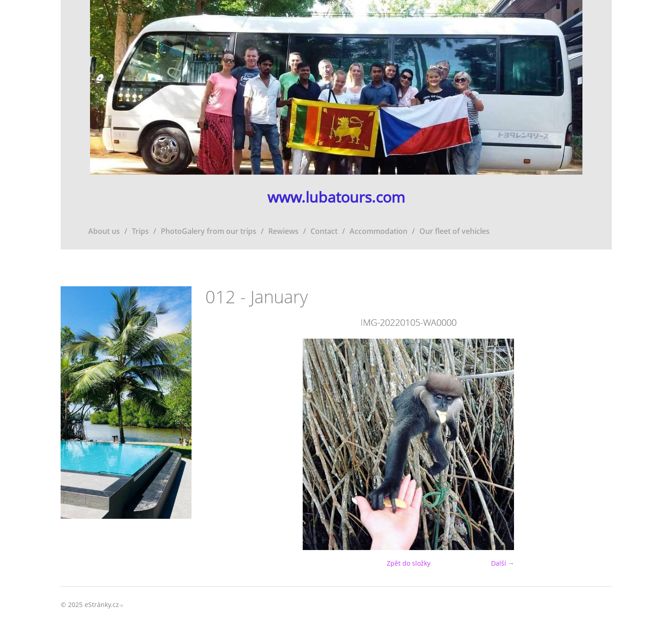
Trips (140, 231)
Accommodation (378, 231)
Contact (324, 231)
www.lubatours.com (336, 197)
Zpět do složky (409, 563)
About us (104, 231)
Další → (503, 563)
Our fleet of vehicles (455, 231)
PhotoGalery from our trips (209, 231)
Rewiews (283, 231)
